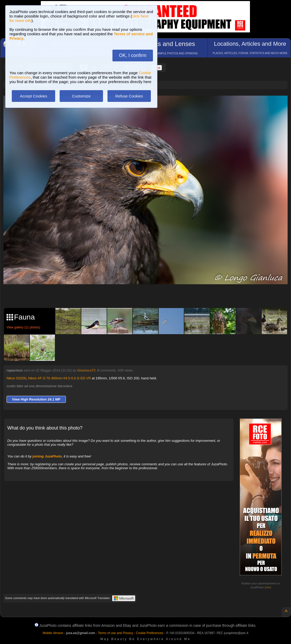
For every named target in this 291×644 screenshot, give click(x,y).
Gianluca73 (86, 370)
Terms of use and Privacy (115, 633)
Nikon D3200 (16, 378)
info (268, 587)
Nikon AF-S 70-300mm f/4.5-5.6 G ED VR (60, 378)
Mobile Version (53, 633)
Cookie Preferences (150, 633)
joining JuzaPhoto (47, 456)
